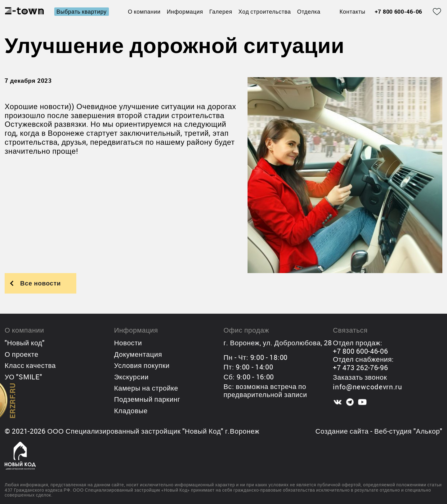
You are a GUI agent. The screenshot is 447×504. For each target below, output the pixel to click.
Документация (138, 354)
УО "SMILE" (23, 377)
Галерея (221, 11)
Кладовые (131, 411)
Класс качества (30, 365)
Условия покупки (142, 365)
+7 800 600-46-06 (398, 12)
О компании (144, 11)
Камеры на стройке (146, 388)
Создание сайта (342, 431)
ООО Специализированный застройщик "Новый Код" (135, 431)
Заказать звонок (360, 377)
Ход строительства (265, 11)
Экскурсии (131, 377)
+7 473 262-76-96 (360, 367)
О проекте (22, 354)
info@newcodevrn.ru (368, 387)
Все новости (40, 283)
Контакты (352, 12)
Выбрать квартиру (82, 11)
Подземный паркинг (147, 399)
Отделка (309, 11)
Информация (185, 11)
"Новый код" (25, 343)
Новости (128, 343)
